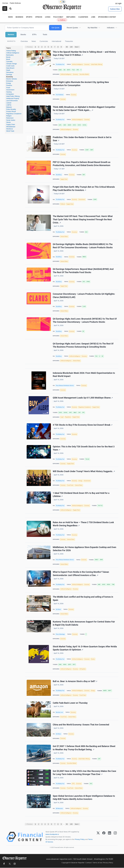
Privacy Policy (80, 840)
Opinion (39, 17)
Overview (24, 41)
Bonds (8, 57)
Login (119, 3)
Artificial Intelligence (13, 53)
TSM (113, 585)
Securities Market (84, 74)
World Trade (10, 131)
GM (64, 70)
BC (83, 331)
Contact (88, 863)
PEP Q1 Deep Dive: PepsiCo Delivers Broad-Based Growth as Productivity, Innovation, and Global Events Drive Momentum (82, 164)
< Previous (29, 47)
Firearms (9, 85)
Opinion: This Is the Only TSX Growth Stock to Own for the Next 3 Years (84, 448)
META (69, 70)
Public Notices (15, 3)
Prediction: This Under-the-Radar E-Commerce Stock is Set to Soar (82, 139)
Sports (29, 17)
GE (102, 356)
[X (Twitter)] (98, 837)
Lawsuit (9, 103)
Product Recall (11, 112)
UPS (78, 70)
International (56, 41)
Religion (9, 116)
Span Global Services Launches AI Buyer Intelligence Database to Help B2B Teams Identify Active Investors (84, 798)
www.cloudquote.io (52, 834)
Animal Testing (11, 51)
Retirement (10, 118)
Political (63, 204)
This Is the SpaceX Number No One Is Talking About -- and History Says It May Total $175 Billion (84, 53)
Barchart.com (59, 712)
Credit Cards (10, 66)
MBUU (84, 257)
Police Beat (58, 17)
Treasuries (69, 41)
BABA (60, 70)
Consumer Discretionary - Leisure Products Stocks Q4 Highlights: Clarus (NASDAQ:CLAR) (84, 296)
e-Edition (62, 20)
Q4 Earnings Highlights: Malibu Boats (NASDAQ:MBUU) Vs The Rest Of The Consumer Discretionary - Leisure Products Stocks (83, 246)
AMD (65, 125)
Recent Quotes (72, 28)
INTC (71, 413)
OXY (79, 413)
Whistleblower (11, 127)
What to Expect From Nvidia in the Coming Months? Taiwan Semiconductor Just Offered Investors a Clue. (81, 574)
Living (48, 17)
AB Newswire (59, 809)
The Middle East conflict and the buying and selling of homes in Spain (83, 599)
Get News (58, 609)
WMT (92, 150)
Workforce (10, 129)
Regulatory (68, 417)
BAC (86, 232)
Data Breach (10, 68)
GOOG (79, 125)
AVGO (74, 125)
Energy (9, 83)
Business (19, 17)
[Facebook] (104, 837)
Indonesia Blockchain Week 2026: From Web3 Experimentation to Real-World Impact (84, 375)
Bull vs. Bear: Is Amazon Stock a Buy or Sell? (75, 681)
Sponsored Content (107, 17)
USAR (95, 200)
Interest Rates (64, 236)
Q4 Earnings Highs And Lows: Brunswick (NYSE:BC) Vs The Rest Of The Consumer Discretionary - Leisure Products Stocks (85, 321)
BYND (88, 282)
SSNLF (97, 560)
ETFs (34, 35)
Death (8, 70)
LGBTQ (9, 105)
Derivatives (10, 72)
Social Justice (11, 120)
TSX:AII (87, 459)
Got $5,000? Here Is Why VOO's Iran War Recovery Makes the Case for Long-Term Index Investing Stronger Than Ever (84, 773)
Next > (77, 47)
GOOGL (84, 125)
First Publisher (60, 95)
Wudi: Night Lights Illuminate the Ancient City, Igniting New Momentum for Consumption (81, 84)
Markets (11, 35)
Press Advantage (60, 634)
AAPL (60, 125)
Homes (5, 3)
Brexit (8, 59)
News (10, 17)
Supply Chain (11, 125)
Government (10, 90)
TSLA (73, 70)
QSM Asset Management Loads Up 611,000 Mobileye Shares (83, 398)
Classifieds (83, 17)
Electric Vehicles (12, 79)
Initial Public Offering (13, 96)
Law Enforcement (12, 101)
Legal (62, 417)
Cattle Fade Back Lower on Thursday (70, 703)
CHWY (87, 150)
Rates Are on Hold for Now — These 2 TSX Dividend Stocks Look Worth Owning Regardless (83, 524)
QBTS (70, 665)
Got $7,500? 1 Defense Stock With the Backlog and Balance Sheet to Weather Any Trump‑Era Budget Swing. (84, 748)
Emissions (10, 81)
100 (71, 47)
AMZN (69, 125)
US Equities (83, 669)
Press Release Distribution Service (65, 385)
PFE (83, 413)
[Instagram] (115, 837)
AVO (84, 282)
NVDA (108, 585)
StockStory (59, 175)
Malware (9, 107)
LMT (99, 759)
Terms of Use (97, 863)
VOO (91, 784)
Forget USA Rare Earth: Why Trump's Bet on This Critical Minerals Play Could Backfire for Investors (84, 189)
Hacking (9, 92)
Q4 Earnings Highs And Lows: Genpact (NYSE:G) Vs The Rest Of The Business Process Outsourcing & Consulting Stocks (83, 345)
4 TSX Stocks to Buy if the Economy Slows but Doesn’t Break (83, 425)
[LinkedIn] (110, 837)
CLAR (84, 307)
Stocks (23, 35)
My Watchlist (92, 28)
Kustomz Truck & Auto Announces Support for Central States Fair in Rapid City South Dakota (84, 623)
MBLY (75, 413)
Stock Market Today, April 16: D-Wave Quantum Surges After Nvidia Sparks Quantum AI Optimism (85, 648)
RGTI (74, 665)
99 (67, 47)
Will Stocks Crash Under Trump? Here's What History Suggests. (84, 471)
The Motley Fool (60, 64)
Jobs (93, 17)
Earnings (9, 75)
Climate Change (12, 64)
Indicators (111, 28)
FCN (96, 356)
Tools (45, 35)
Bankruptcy (10, 55)
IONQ (60, 665)
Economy (10, 77)
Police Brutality (11, 109)
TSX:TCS (100, 506)
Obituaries (71, 17)
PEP (84, 175)
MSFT (110, 691)
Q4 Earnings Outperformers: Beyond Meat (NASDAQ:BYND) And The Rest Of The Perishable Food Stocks (83, 271)
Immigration (10, 94)
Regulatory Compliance (14, 114)
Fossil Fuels (70, 485)
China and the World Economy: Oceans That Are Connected (81, 725)
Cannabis (9, 62)
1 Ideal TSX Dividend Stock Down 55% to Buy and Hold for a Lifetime (81, 495)
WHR (101, 560)
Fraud (8, 88)
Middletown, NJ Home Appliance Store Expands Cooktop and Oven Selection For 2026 (85, 549)
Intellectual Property (13, 98)
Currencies (44, 41)
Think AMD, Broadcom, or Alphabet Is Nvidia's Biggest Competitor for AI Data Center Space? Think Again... (84, 109)
